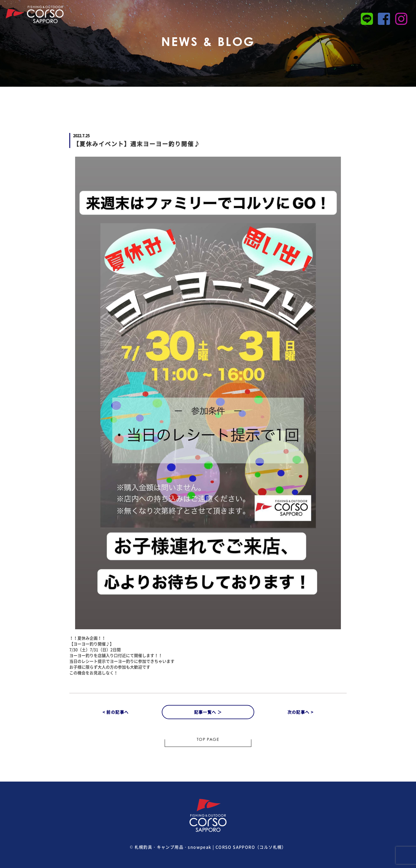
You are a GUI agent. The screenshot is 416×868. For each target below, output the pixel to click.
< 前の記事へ (116, 712)
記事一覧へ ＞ (208, 712)
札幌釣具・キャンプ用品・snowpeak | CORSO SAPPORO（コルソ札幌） (210, 847)
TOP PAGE (208, 740)
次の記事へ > (301, 712)
